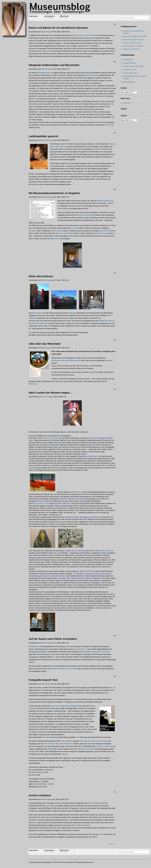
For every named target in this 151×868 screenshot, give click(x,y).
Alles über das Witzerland (45, 344)
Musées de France (84, 215)
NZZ (67, 144)
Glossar (107, 125)
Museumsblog (48, 51)
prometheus (81, 649)
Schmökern (50, 17)
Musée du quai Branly (64, 233)
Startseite (34, 16)
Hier (30, 332)
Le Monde (48, 737)
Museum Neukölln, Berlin (132, 43)
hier (87, 46)
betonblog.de (128, 60)
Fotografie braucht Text (43, 680)
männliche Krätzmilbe (104, 746)
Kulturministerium (104, 201)
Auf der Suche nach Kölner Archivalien (53, 639)
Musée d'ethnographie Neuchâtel (135, 36)
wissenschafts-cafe (130, 73)
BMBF (94, 837)
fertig (70, 313)
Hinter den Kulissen (41, 276)
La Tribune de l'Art (130, 70)
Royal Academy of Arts (40, 503)
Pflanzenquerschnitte (86, 749)
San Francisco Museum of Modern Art (59, 744)
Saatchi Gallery (105, 551)
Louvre (74, 228)
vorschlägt (50, 806)
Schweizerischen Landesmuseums (65, 360)
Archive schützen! (40, 795)
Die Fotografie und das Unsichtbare (93, 741)
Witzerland (108, 360)
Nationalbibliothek (72, 706)
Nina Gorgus (46, 32)
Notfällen (79, 825)
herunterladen (63, 209)
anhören (64, 754)
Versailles (32, 231)
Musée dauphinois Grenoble (133, 40)
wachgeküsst (97, 149)
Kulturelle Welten (129, 63)
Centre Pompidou (109, 231)
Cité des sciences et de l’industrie (84, 35)
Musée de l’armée (101, 233)
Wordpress (48, 862)
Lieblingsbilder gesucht (43, 136)
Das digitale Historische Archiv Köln (96, 652)
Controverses (55, 706)
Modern (78, 492)
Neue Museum (38, 313)
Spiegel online (45, 73)
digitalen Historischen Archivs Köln (61, 669)
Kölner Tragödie (94, 803)
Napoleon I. (55, 239)
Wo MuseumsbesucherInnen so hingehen (54, 193)
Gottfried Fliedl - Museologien (134, 66)
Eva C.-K (45, 397)
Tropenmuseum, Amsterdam (133, 46)
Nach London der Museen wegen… (50, 393)
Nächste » (112, 844)
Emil (96, 372)
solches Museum (92, 75)
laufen (37, 646)
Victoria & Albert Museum (52, 438)
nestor (101, 834)
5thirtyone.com (88, 862)
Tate (73, 492)
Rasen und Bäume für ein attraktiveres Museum (58, 28)
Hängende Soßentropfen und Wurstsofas (54, 65)
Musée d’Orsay (57, 231)
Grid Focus (63, 862)
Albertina (69, 741)
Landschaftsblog (129, 82)
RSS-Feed (64, 17)
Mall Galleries (88, 571)
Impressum (127, 103)
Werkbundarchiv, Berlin (131, 49)
